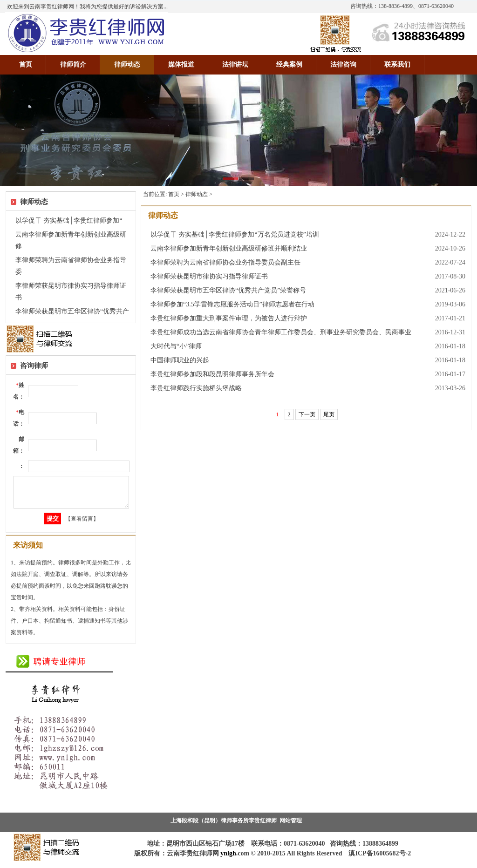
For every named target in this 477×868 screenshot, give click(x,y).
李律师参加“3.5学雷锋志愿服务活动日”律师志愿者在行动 (232, 304)
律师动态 (127, 64)
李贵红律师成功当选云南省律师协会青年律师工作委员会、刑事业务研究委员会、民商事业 (281, 332)
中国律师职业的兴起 (180, 360)
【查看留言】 (82, 524)
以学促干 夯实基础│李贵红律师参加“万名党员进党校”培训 (235, 234)
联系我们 (397, 64)
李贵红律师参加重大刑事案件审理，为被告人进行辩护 (229, 318)
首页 (26, 64)
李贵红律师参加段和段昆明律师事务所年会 (212, 374)
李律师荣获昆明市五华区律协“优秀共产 (72, 311)
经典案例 (289, 64)
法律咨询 (343, 64)
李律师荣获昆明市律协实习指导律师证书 (209, 276)
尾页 (329, 414)
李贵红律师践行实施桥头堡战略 (196, 388)
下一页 (307, 414)
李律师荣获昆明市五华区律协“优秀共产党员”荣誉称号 (228, 290)
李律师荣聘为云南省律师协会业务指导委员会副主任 (225, 262)
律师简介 (73, 64)
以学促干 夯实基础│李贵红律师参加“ (69, 220)
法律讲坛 (235, 64)
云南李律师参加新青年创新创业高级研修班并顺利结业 (229, 248)
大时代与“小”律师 (176, 346)
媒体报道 (181, 64)
